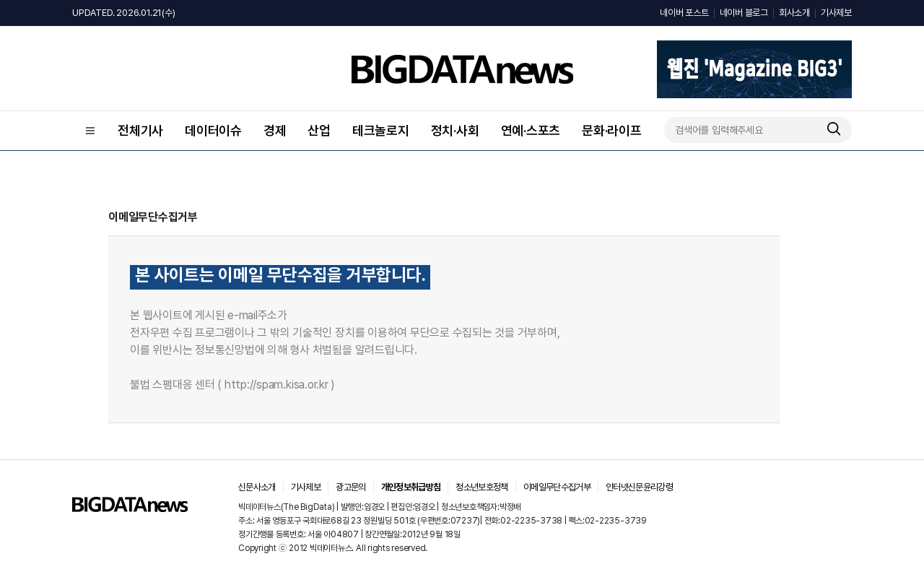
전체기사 (140, 130)
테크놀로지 (381, 130)
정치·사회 (455, 130)
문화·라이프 (612, 130)
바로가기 (367, 385)
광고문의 (350, 487)
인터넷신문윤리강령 (639, 487)
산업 (319, 130)
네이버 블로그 (744, 13)
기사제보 (836, 13)
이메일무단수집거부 (557, 487)
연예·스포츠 (531, 130)
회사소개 (794, 13)
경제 (275, 130)
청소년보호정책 (481, 487)
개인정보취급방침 (411, 487)
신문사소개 (257, 487)
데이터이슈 (213, 130)
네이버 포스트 (684, 13)
